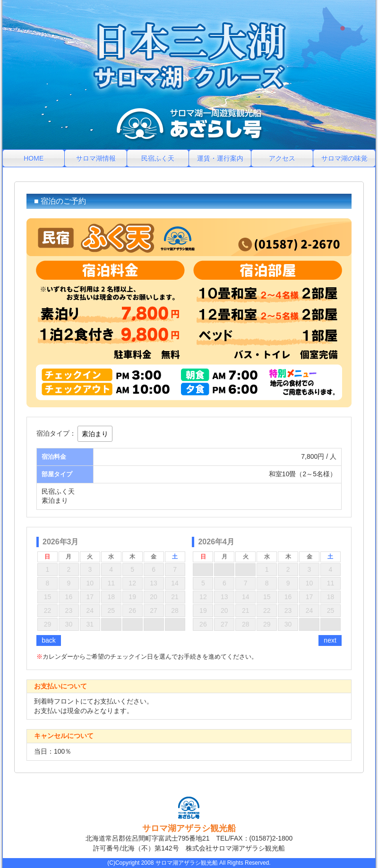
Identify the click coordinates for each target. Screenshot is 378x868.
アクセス (282, 158)
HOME (34, 158)
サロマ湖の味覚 (344, 158)
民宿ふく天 (158, 158)
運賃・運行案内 (220, 158)
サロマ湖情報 (96, 158)
